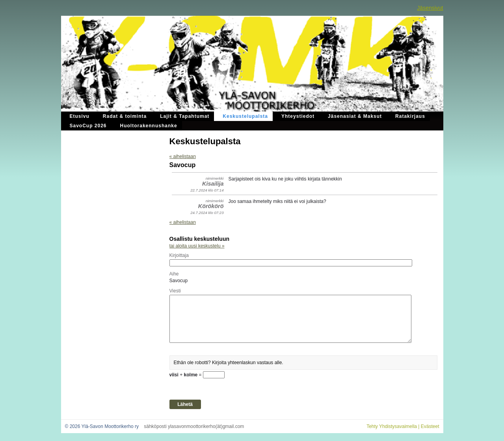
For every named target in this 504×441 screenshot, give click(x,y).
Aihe (174, 274)
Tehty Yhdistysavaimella (392, 426)
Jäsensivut (430, 8)
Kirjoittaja (179, 255)
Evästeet (430, 426)
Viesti (175, 291)
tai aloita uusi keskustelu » (197, 246)
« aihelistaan (183, 156)
